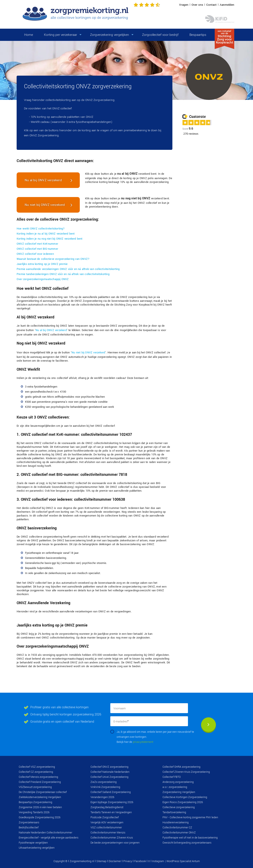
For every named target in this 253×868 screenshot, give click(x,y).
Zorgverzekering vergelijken (110, 35)
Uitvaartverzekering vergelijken (37, 848)
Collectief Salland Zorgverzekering (111, 792)
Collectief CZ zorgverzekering (36, 772)
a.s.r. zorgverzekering (175, 787)
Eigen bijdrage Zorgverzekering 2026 (112, 802)
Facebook (140, 861)
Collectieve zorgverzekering (179, 807)
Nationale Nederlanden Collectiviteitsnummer (45, 833)
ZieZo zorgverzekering (104, 782)
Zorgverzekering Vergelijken (179, 792)
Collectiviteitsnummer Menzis (108, 833)
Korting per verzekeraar (61, 35)
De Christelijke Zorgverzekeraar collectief (43, 792)
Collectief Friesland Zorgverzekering (40, 782)
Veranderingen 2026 (102, 797)
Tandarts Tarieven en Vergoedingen (111, 812)
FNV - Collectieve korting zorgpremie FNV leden (190, 817)
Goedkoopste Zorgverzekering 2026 (40, 817)
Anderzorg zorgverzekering (178, 782)
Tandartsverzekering (174, 812)
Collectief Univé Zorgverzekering (109, 777)
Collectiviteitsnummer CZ (177, 828)
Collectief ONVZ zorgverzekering (109, 767)
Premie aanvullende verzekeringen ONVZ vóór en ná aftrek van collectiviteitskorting (68, 269)
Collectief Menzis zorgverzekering (38, 777)
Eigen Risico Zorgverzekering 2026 (183, 802)
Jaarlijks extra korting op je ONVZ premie (42, 264)
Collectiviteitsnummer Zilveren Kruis (112, 838)
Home (29, 35)
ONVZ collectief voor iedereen (35, 254)
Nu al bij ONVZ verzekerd (43, 180)
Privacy (128, 861)
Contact (211, 5)
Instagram (158, 861)
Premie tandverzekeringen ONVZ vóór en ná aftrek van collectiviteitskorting (63, 274)
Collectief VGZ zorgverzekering (37, 767)
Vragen (184, 5)
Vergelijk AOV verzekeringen (107, 822)
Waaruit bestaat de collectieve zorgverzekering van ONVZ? (53, 259)
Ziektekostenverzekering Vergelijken (40, 797)
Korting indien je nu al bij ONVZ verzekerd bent (46, 234)
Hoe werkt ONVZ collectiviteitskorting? (41, 229)
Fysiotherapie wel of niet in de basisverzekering (190, 838)
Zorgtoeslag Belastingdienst (107, 807)
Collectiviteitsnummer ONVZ (179, 833)
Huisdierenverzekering (176, 822)
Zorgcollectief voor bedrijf (160, 35)
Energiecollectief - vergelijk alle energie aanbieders (49, 838)
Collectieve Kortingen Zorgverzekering (185, 797)
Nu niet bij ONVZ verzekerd (45, 205)
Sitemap (101, 861)
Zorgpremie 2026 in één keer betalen (40, 807)
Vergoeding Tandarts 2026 (34, 812)
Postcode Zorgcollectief (105, 817)
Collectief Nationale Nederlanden (110, 772)
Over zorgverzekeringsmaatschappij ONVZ (43, 279)
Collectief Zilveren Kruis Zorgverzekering (186, 772)
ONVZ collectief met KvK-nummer (37, 244)
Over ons (197, 5)
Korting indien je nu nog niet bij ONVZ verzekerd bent (50, 239)
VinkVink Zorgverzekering (105, 787)
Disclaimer (115, 861)
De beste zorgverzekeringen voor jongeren (115, 843)
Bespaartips (198, 35)
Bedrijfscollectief (29, 828)
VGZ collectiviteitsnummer (106, 828)
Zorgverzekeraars (29, 822)
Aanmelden (227, 5)
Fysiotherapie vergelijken (33, 843)
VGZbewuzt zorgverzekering (35, 787)
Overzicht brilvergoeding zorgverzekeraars (187, 843)
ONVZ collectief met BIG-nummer (37, 249)
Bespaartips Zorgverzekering (35, 802)
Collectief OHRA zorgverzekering (181, 767)
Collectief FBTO (172, 777)
